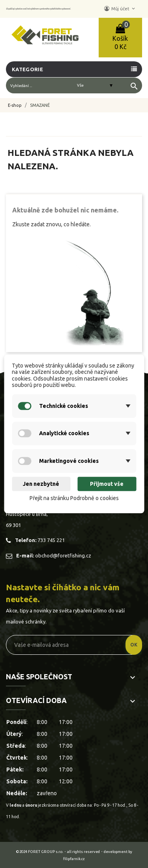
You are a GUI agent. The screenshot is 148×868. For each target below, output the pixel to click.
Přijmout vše (107, 484)
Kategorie (27, 69)
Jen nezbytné (41, 484)
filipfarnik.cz (74, 859)
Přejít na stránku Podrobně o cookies (74, 498)
